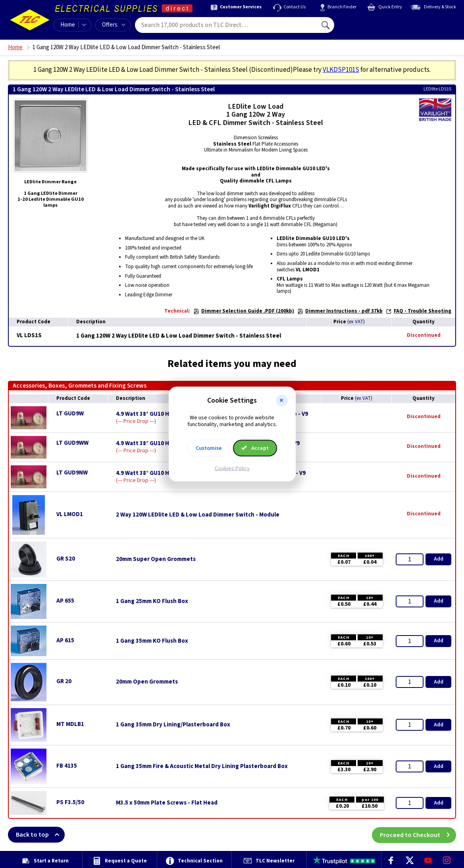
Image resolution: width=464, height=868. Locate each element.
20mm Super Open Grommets (156, 559)
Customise (209, 448)
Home (68, 25)
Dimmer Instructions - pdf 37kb (340, 311)
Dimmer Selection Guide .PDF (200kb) (244, 311)
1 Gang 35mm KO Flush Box (152, 641)
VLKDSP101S (341, 70)
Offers (114, 25)
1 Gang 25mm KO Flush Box (152, 601)
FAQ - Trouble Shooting (419, 311)
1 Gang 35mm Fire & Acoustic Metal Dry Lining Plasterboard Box (202, 766)
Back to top (40, 835)
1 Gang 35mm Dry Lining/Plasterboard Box (173, 725)
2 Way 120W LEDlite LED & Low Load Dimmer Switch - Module (198, 515)
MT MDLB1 (70, 724)
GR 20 (64, 681)
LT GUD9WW (72, 443)
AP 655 (65, 601)
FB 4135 (67, 766)
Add (439, 559)
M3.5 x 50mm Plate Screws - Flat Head (167, 803)
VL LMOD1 (70, 514)
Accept (255, 448)
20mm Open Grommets (147, 682)
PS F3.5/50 (70, 802)
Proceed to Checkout (418, 835)
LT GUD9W (70, 414)
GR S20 (66, 559)
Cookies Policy (232, 468)
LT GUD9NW (72, 473)
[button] (282, 401)
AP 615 (65, 640)
